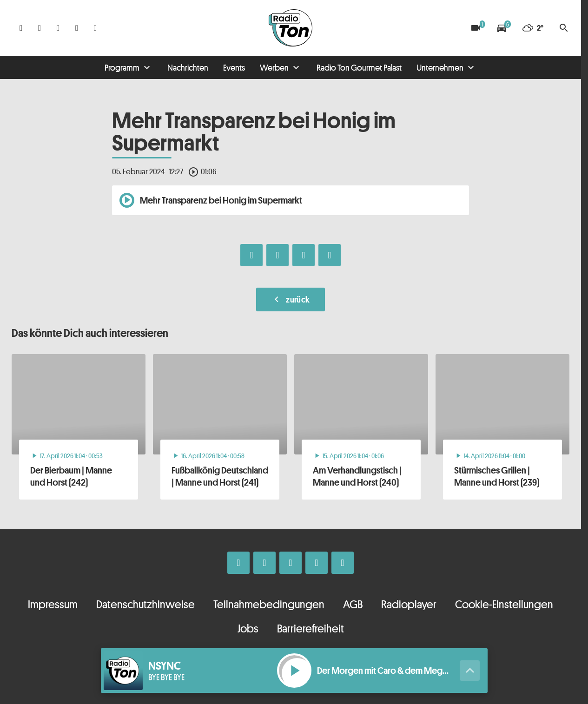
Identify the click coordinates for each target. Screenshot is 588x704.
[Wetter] (533, 28)
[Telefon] (77, 28)
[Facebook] (21, 28)
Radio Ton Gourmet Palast (359, 67)
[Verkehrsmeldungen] (502, 28)
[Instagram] (40, 28)
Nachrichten (188, 67)
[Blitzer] (476, 28)
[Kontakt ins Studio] (95, 28)
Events (234, 67)
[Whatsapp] (58, 28)
